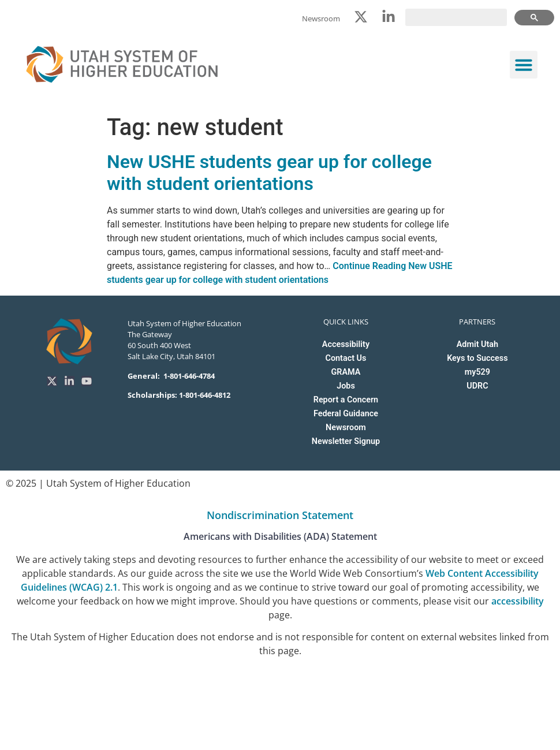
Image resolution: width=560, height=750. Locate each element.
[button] (524, 65)
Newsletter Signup (346, 441)
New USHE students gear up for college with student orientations (269, 173)
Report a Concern (346, 400)
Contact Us (346, 358)
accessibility (518, 601)
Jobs (346, 386)
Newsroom (346, 428)
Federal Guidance (346, 414)
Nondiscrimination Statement (280, 515)
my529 (477, 372)
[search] (456, 17)
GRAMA (346, 372)
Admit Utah (477, 344)
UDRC (477, 386)
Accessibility (346, 344)
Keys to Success (477, 358)
